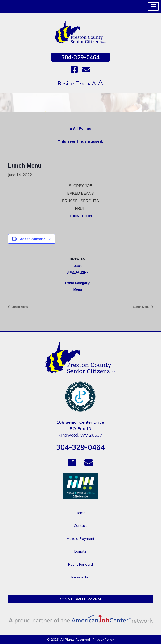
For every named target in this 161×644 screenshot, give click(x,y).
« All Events (80, 129)
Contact (80, 526)
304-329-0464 (80, 57)
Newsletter (80, 577)
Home (80, 513)
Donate (80, 551)
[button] (153, 6)
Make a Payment (80, 539)
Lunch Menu (19, 307)
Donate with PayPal (80, 599)
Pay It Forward (80, 564)
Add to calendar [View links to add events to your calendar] (33, 239)
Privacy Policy (103, 640)
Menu (78, 289)
